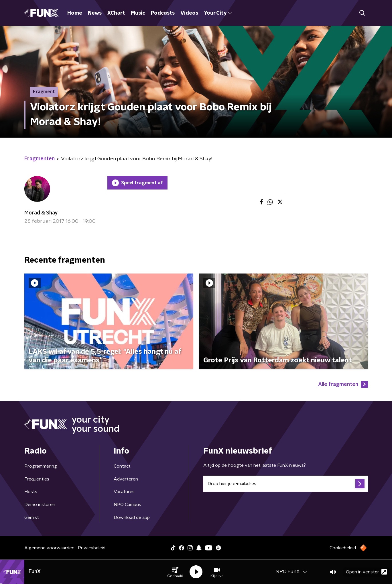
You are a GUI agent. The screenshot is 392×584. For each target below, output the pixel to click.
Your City (218, 13)
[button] (175, 572)
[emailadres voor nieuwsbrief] (286, 484)
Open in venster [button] (366, 572)
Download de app (132, 517)
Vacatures (124, 492)
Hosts (31, 492)
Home (75, 13)
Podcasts (163, 13)
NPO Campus (127, 505)
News (95, 13)
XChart (116, 13)
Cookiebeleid (343, 548)
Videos (189, 13)
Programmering (41, 466)
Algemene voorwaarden (49, 548)
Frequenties (37, 479)
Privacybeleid (92, 548)
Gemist (32, 517)
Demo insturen (40, 505)
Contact (122, 466)
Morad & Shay (41, 213)
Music (138, 13)
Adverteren (126, 479)
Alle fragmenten (343, 384)
